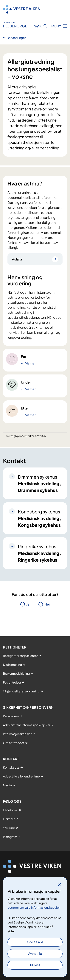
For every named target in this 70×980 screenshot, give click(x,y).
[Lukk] (59, 885)
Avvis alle (35, 953)
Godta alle (35, 942)
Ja (28, 604)
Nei (47, 604)
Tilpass (35, 965)
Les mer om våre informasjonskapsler (34, 907)
